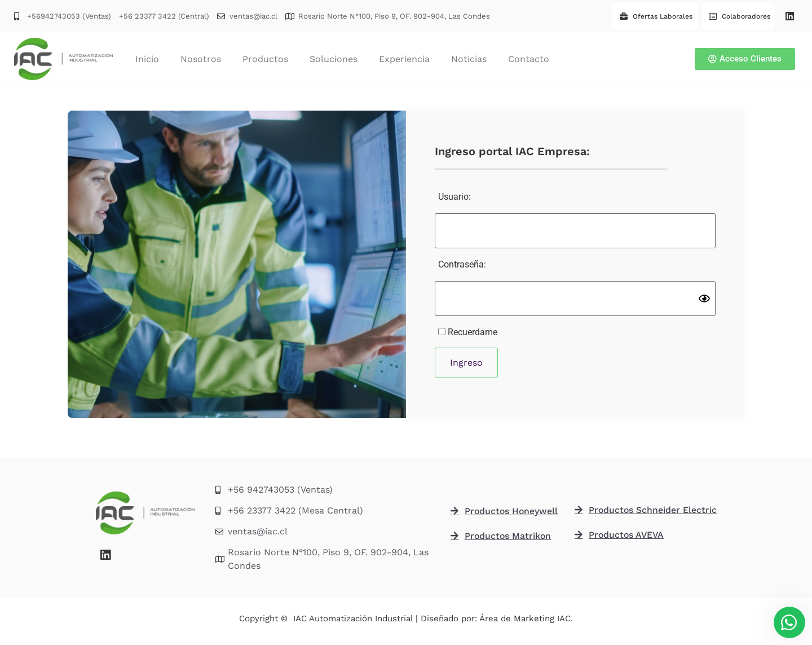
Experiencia (404, 59)
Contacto (529, 59)
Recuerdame (468, 332)
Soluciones (334, 59)
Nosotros (201, 59)
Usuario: (454, 197)
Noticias (469, 59)
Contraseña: (462, 264)
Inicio (147, 59)
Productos (265, 59)
